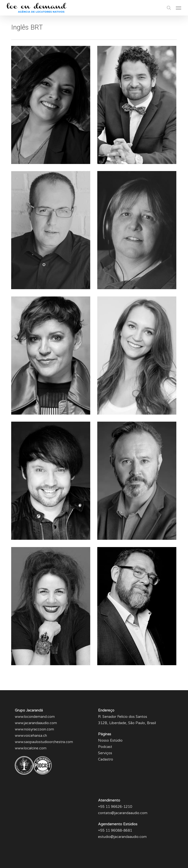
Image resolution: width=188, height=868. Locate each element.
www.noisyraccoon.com (34, 729)
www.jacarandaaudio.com (36, 723)
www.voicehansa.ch (31, 736)
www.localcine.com (31, 748)
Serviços (105, 753)
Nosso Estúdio (110, 740)
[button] (179, 8)
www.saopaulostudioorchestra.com (44, 742)
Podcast (105, 747)
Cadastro (106, 759)
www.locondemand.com (35, 717)
